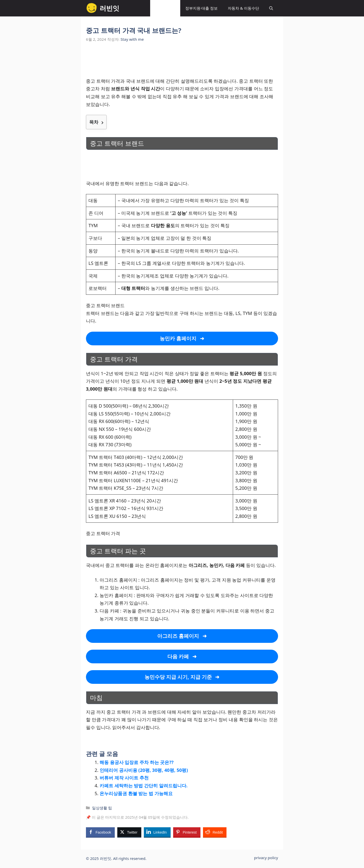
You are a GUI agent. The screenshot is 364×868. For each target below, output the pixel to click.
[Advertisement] (182, 63)
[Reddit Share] (215, 832)
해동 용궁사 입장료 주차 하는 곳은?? (137, 762)
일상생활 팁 (165, 8)
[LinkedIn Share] (157, 832)
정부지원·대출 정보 (201, 8)
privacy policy (266, 858)
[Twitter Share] (129, 832)
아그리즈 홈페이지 (178, 636)
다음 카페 (178, 656)
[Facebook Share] (100, 832)
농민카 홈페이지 (178, 338)
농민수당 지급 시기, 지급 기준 (178, 677)
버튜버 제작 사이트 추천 (124, 778)
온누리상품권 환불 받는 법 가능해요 (136, 793)
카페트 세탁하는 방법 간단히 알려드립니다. (144, 786)
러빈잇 (109, 8)
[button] (271, 8)
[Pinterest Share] (187, 832)
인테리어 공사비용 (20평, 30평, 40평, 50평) (144, 770)
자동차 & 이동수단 (243, 8)
